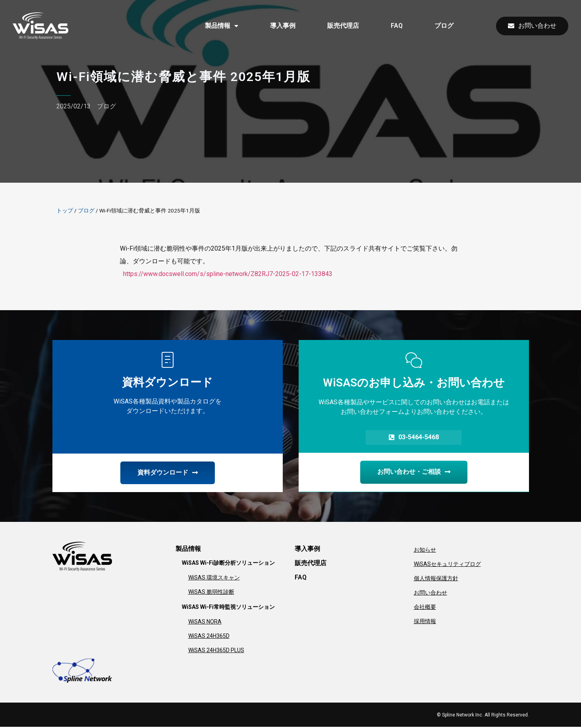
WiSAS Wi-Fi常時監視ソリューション (228, 608)
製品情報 (222, 26)
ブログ (444, 26)
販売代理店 (343, 26)
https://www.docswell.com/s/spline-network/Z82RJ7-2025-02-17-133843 (228, 274)
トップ (65, 210)
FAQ (397, 26)
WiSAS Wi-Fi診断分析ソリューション (228, 564)
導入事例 (283, 26)
